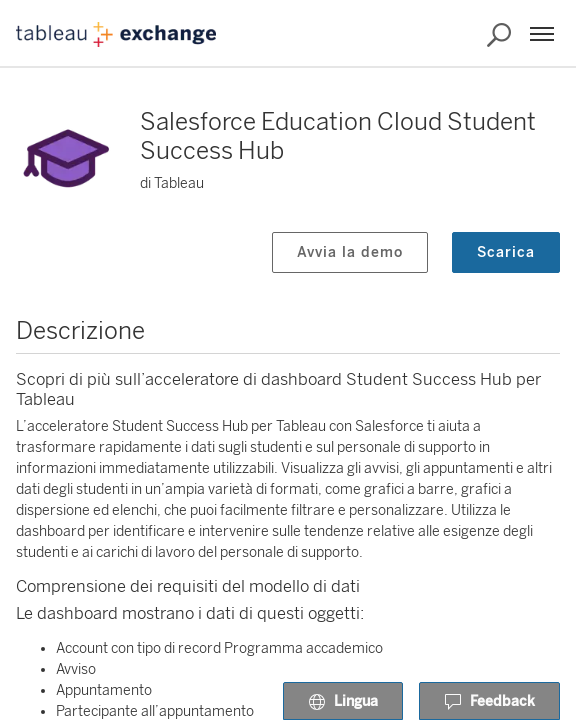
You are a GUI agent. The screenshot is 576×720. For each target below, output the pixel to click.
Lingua (343, 702)
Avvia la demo (350, 252)
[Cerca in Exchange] (499, 35)
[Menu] (542, 34)
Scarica (506, 252)
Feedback (489, 702)
